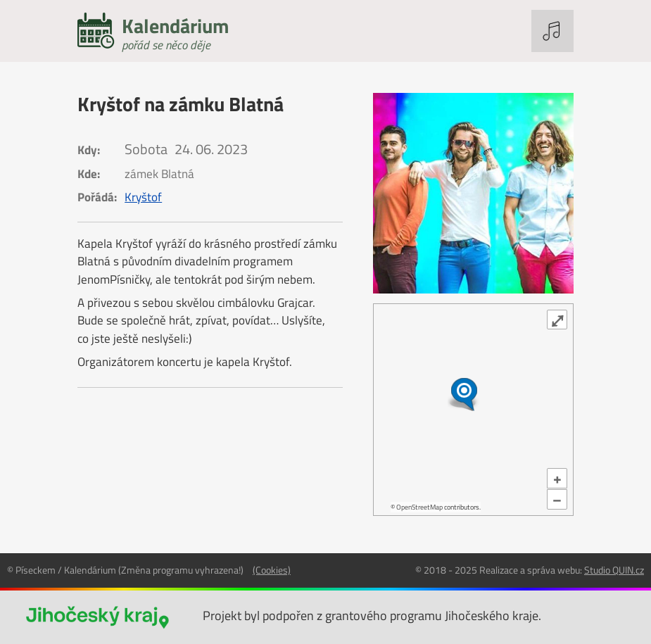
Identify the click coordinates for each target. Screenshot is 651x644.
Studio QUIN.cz (614, 570)
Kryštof (143, 197)
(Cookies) (272, 570)
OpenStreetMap (419, 507)
